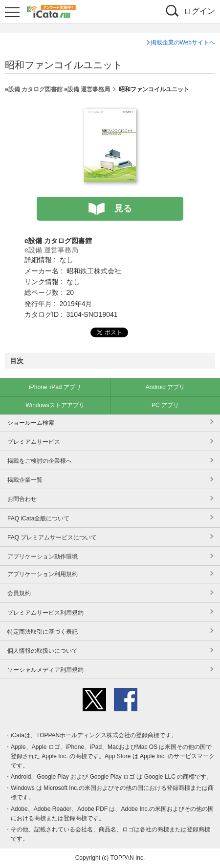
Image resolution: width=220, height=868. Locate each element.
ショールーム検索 (31, 423)
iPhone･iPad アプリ (55, 387)
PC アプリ (165, 405)
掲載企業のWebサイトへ (183, 42)
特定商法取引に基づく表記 (43, 632)
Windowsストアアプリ (55, 405)
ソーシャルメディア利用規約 (45, 670)
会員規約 (19, 593)
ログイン (199, 11)
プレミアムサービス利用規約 (45, 613)
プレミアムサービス (34, 442)
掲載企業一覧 (25, 480)
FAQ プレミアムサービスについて (52, 537)
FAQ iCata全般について (38, 518)
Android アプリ (165, 387)
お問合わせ (22, 499)
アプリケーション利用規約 (43, 574)
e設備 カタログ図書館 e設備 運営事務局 (57, 89)
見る (123, 208)
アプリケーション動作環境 (43, 557)
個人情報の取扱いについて (43, 651)
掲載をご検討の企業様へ (40, 461)
